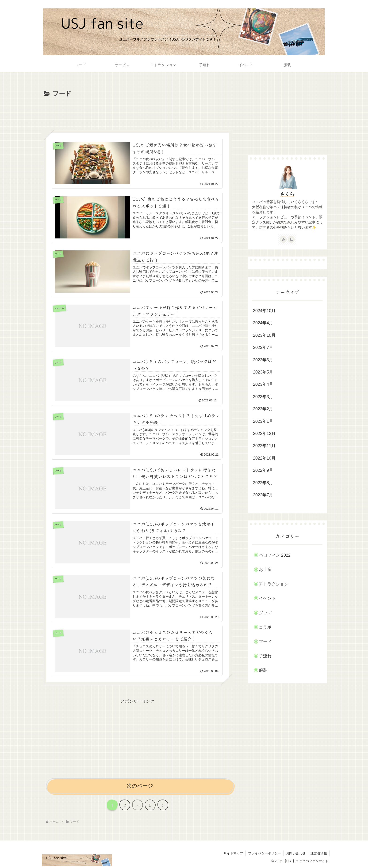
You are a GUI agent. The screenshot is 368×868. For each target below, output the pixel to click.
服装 (263, 670)
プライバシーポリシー (264, 853)
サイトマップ (233, 853)
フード (265, 642)
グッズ (265, 613)
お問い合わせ (296, 853)
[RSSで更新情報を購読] (291, 239)
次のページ (140, 786)
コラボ (265, 627)
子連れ (265, 656)
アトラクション (274, 584)
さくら (287, 194)
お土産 (265, 570)
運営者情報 (319, 853)
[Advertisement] (138, 112)
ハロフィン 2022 (275, 555)
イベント (267, 598)
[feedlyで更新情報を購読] (283, 239)
